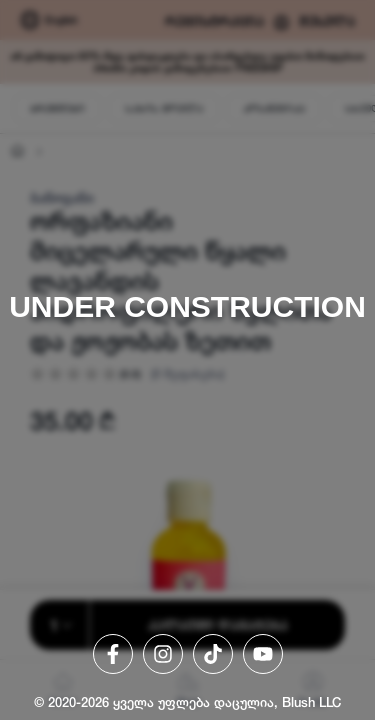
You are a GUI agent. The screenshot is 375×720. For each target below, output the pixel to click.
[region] (187, 360)
